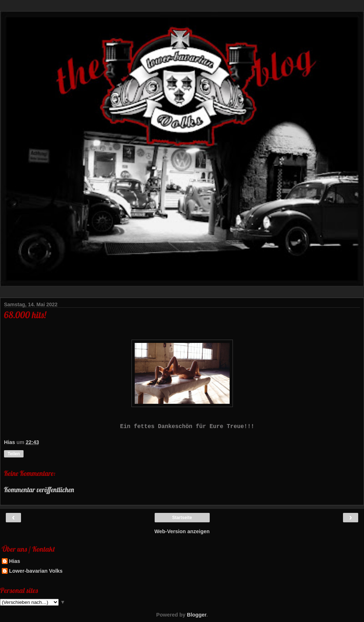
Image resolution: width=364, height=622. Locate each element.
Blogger (197, 615)
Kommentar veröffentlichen (39, 490)
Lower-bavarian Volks (36, 571)
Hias (14, 561)
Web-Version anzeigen (182, 531)
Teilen (14, 454)
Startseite (182, 518)
